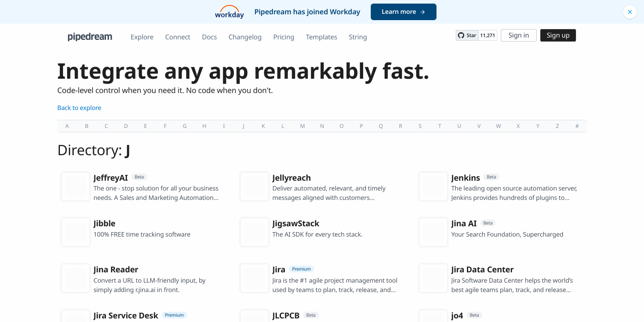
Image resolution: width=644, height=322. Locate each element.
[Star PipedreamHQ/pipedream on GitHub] (467, 35)
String (358, 37)
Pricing (284, 37)
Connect (178, 37)
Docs (210, 37)
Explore (142, 37)
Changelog (245, 37)
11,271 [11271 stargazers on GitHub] (488, 36)
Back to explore (79, 108)
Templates (322, 37)
